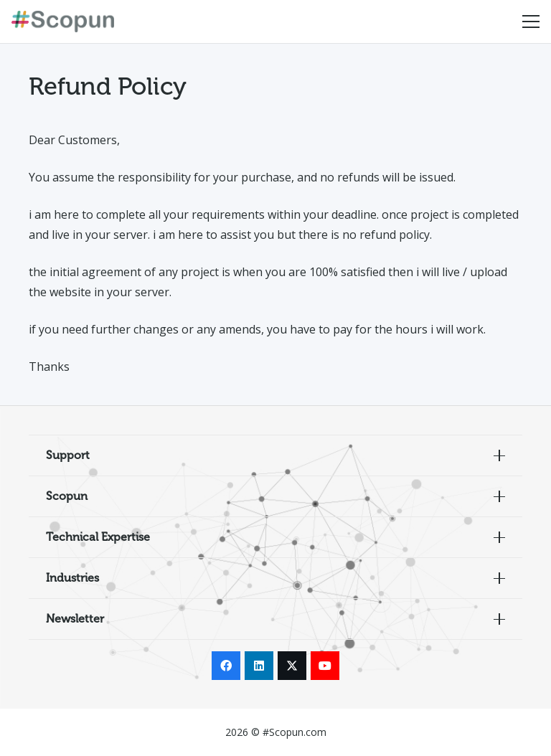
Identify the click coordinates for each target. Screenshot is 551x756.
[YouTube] (325, 666)
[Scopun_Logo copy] (63, 22)
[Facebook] (226, 666)
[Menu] (531, 22)
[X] (292, 666)
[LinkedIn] (259, 666)
